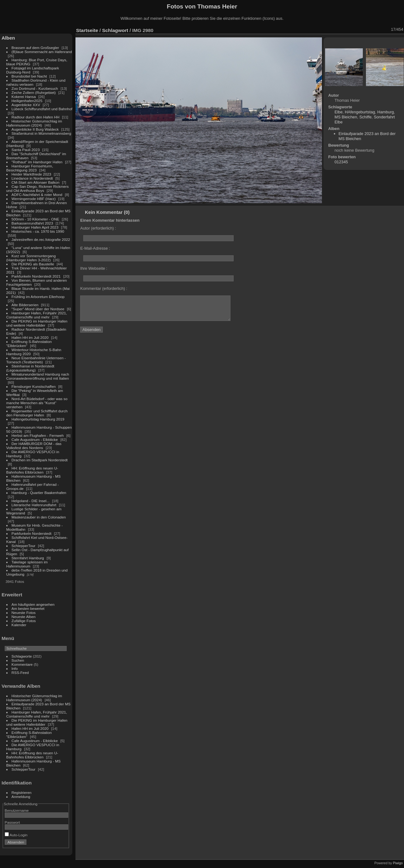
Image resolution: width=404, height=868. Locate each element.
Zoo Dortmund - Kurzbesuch (35, 88)
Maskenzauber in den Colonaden (39, 517)
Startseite (87, 30)
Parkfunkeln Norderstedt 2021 (36, 276)
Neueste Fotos (24, 613)
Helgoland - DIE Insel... (31, 501)
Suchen (18, 660)
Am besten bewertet (28, 608)
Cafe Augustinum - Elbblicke (35, 439)
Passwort (12, 822)
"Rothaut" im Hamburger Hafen (37, 162)
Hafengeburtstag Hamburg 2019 (38, 419)
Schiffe (365, 117)
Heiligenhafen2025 (27, 101)
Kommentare (22, 664)
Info (15, 668)
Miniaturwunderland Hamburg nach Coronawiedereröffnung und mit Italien (38, 376)
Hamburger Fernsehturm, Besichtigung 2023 (30, 168)
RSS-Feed (20, 673)
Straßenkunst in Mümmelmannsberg (42, 133)
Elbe (339, 112)
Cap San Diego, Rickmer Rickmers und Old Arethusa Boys (38, 188)
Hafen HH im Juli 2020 (30, 337)
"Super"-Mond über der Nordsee (38, 309)
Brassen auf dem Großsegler (35, 48)
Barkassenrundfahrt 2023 (32, 223)
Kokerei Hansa (24, 97)
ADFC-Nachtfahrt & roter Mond (37, 195)
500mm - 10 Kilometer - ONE (36, 219)
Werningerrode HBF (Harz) (34, 199)
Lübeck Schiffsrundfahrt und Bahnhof (42, 109)
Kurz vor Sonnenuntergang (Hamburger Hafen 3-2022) (31, 258)
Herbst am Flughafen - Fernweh (38, 435)
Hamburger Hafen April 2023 (35, 227)
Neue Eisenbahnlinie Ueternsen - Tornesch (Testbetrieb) (36, 360)
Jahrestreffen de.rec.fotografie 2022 (41, 239)
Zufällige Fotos (24, 621)
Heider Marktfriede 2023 (31, 174)
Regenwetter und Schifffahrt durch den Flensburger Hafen (37, 413)
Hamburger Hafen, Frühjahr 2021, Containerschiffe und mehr (37, 315)
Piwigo (398, 863)
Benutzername (17, 810)
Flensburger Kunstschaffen (34, 386)
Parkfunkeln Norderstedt (32, 533)
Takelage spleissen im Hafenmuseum (27, 564)
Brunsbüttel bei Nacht (29, 76)
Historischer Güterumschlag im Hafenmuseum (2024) (34, 123)
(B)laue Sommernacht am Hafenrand (42, 52)
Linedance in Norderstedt (32, 178)
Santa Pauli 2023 (26, 150)
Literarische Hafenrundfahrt (34, 505)
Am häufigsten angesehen (33, 604)
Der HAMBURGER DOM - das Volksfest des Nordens (34, 446)
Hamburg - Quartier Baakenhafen (39, 493)
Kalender (19, 625)
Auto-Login (16, 835)
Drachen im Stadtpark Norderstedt (40, 460)
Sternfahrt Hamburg (28, 558)
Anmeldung (21, 797)
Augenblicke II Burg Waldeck (35, 129)
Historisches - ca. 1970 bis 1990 (38, 231)
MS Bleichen (346, 117)
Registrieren (22, 792)
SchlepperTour (24, 546)
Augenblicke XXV (26, 105)
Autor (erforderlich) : (98, 228)
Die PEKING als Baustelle (33, 264)
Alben (8, 38)
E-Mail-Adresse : (95, 248)
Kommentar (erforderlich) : (104, 288)
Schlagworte (22, 656)
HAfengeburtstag (360, 112)
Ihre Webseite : (94, 268)
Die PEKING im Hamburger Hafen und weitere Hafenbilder (37, 323)
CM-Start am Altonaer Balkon (36, 182)
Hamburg (386, 112)
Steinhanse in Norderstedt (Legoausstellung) (30, 368)
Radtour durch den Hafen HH (36, 117)
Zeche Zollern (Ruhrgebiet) (34, 92)
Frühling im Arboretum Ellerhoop (38, 297)
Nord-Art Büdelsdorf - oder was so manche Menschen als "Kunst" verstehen (37, 403)
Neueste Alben (24, 617)
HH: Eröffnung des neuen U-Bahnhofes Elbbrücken (32, 470)
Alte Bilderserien (25, 305)
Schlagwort (115, 30)
